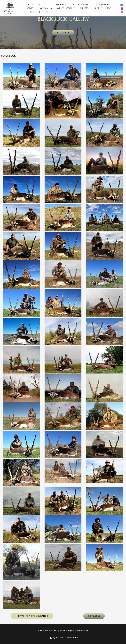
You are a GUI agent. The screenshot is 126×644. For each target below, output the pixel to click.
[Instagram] (122, 8)
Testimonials (60, 4)
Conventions (100, 4)
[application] (50, 8)
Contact (44, 12)
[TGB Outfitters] (10, 8)
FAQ (106, 8)
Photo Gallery (80, 4)
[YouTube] (122, 12)
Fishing (83, 8)
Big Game (45, 8)
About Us (42, 4)
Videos (30, 12)
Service (30, 8)
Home (29, 4)
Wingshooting (65, 8)
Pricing (96, 8)
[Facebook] (122, 5)
